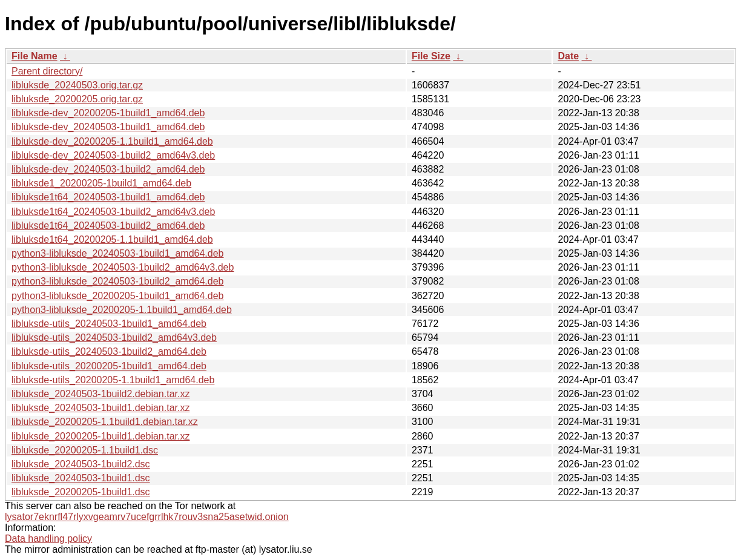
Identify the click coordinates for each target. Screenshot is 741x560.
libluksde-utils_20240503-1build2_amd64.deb (109, 351)
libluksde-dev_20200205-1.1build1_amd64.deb (112, 141)
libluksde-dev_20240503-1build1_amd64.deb (108, 127)
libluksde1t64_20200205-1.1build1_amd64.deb (112, 239)
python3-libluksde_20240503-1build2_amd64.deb (118, 281)
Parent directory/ (47, 71)
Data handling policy (48, 539)
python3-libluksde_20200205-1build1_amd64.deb (118, 296)
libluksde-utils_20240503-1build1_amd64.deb (109, 324)
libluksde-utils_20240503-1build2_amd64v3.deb (114, 338)
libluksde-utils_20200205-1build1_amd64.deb (109, 366)
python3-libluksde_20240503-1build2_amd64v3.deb (123, 267)
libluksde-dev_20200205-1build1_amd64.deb (108, 113)
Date (568, 56)
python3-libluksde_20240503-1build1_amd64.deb (118, 253)
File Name (35, 56)
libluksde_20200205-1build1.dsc (81, 492)
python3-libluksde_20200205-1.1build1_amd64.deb (122, 310)
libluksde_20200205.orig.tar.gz (77, 99)
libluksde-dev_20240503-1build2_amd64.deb (108, 169)
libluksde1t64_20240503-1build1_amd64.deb (108, 197)
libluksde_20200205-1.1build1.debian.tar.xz (105, 422)
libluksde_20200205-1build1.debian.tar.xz (100, 436)
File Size (431, 56)
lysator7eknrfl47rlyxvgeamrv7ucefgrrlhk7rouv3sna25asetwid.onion (147, 517)
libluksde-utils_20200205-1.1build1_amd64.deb (113, 380)
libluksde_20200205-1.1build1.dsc (85, 450)
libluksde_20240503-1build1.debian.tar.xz (100, 408)
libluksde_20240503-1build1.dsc (81, 478)
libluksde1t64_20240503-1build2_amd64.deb (108, 226)
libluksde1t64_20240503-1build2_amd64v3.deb (113, 212)
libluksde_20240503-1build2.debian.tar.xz (100, 394)
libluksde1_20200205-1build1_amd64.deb (101, 183)
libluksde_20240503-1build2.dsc (81, 464)
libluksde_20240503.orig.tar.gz (77, 85)
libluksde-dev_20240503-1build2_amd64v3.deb (113, 155)
